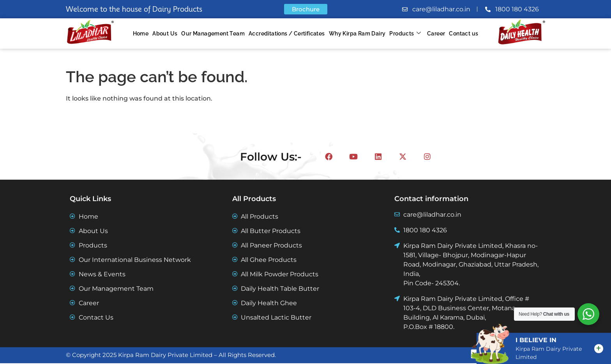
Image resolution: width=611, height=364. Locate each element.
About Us (165, 34)
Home (141, 34)
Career (436, 34)
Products (405, 34)
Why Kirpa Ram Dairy (357, 34)
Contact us (464, 34)
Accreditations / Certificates (287, 34)
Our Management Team (213, 34)
